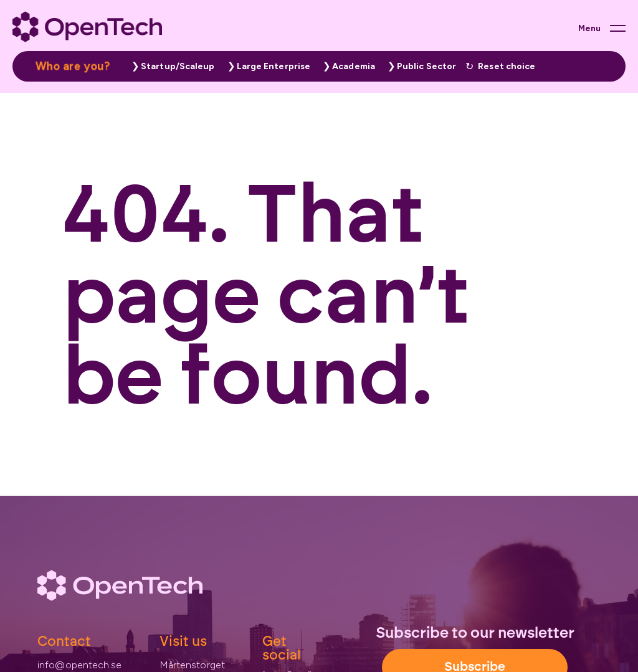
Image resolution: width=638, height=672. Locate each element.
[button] (170, 66)
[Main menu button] (602, 28)
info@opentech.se (80, 665)
